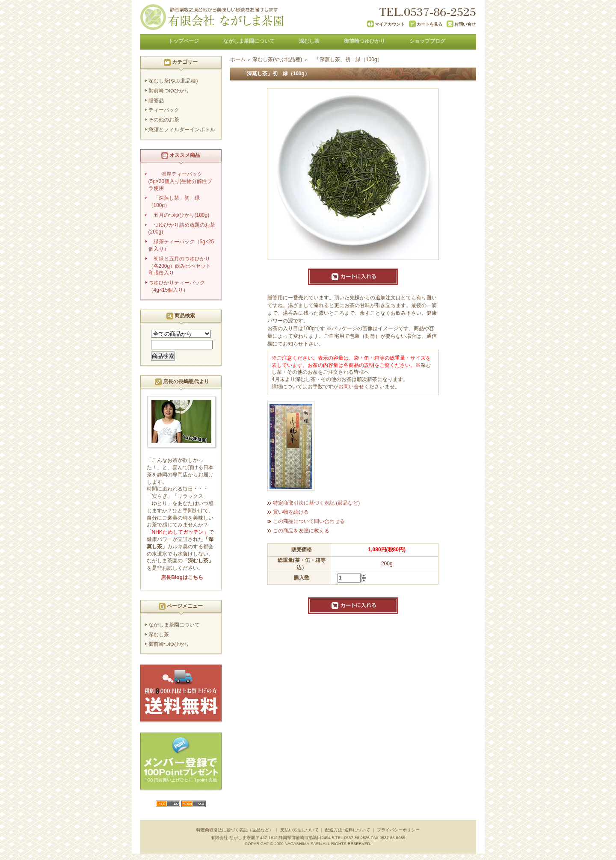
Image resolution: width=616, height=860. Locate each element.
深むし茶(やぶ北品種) (173, 81)
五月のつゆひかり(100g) (182, 215)
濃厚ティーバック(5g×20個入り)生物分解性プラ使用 (181, 181)
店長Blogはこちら (182, 577)
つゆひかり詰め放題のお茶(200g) (182, 229)
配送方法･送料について (348, 830)
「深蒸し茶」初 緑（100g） (174, 202)
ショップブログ (427, 41)
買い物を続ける (291, 512)
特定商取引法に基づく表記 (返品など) (316, 503)
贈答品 (156, 100)
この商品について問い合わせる (309, 521)
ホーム (238, 59)
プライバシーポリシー (398, 830)
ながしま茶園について (249, 41)
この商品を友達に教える (301, 531)
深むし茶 (309, 41)
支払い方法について (299, 830)
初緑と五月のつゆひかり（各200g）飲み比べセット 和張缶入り (183, 266)
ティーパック (164, 110)
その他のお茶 (164, 120)
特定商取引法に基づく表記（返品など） (235, 830)
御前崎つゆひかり (364, 41)
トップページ (184, 41)
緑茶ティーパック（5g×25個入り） (181, 245)
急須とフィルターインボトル (182, 130)
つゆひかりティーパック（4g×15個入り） (177, 286)
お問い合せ (351, 387)
